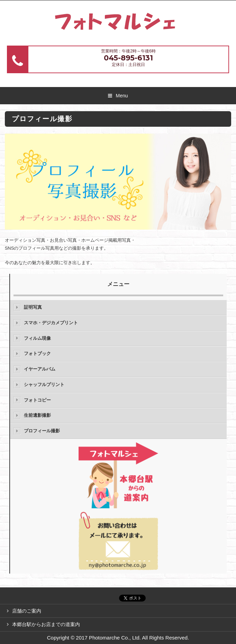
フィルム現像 (37, 338)
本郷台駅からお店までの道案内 (46, 624)
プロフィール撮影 (42, 431)
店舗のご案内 (27, 611)
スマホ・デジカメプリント (51, 323)
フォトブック (37, 353)
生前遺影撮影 (37, 415)
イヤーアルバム (40, 369)
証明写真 (33, 307)
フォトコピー (37, 400)
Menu (122, 96)
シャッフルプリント (44, 385)
